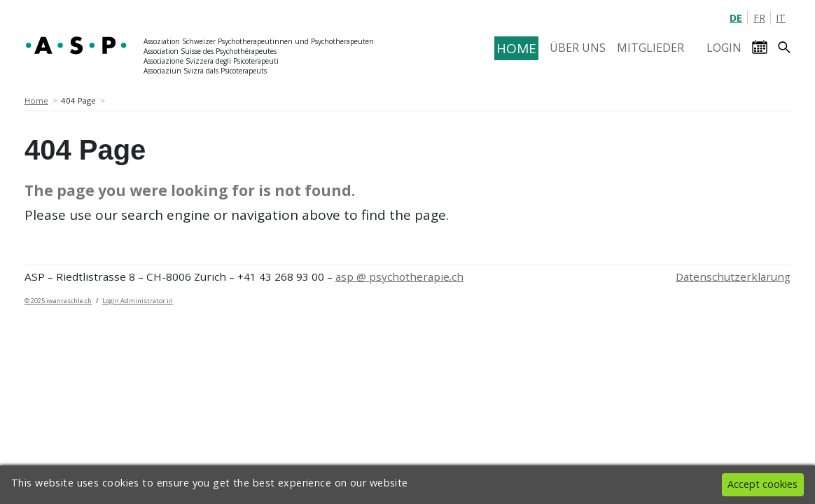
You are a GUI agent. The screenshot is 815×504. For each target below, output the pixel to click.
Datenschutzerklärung (733, 276)
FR (759, 18)
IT (781, 18)
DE (736, 18)
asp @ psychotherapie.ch (399, 276)
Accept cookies (762, 484)
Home (36, 100)
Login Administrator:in (138, 301)
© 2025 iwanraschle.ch (58, 301)
